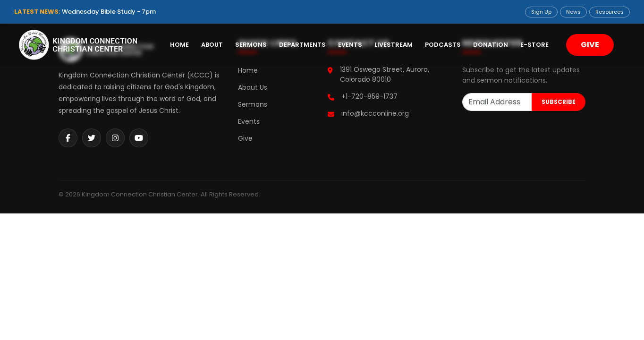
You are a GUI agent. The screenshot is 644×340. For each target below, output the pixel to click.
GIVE (590, 45)
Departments (302, 45)
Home (179, 45)
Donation (491, 45)
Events (350, 45)
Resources (610, 12)
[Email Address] (497, 102)
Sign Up (541, 12)
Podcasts (443, 45)
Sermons (251, 45)
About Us (253, 87)
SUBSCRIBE (559, 102)
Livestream (394, 45)
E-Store (534, 45)
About (212, 45)
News (573, 12)
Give (245, 138)
